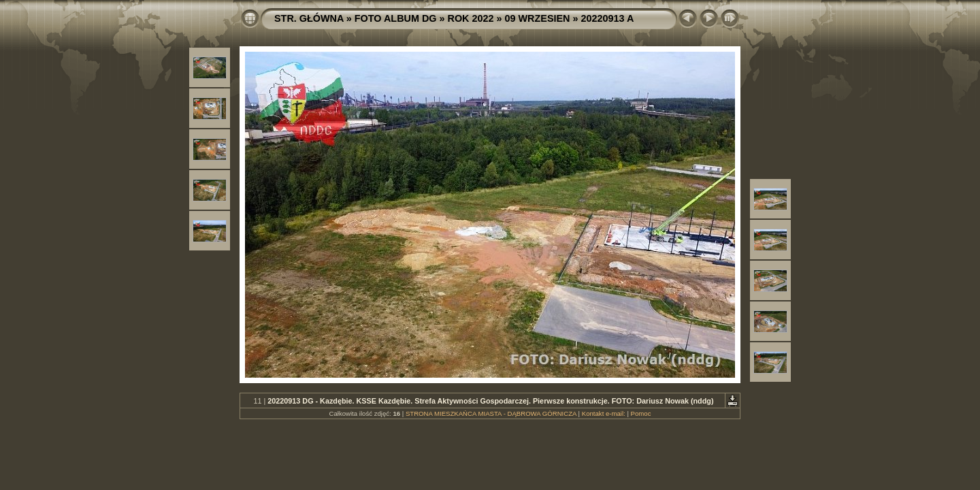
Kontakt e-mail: (604, 413)
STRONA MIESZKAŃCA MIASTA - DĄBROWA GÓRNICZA (491, 413)
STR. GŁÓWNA (309, 18)
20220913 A (607, 18)
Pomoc (641, 413)
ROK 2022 (471, 18)
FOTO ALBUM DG (396, 18)
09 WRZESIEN (538, 18)
